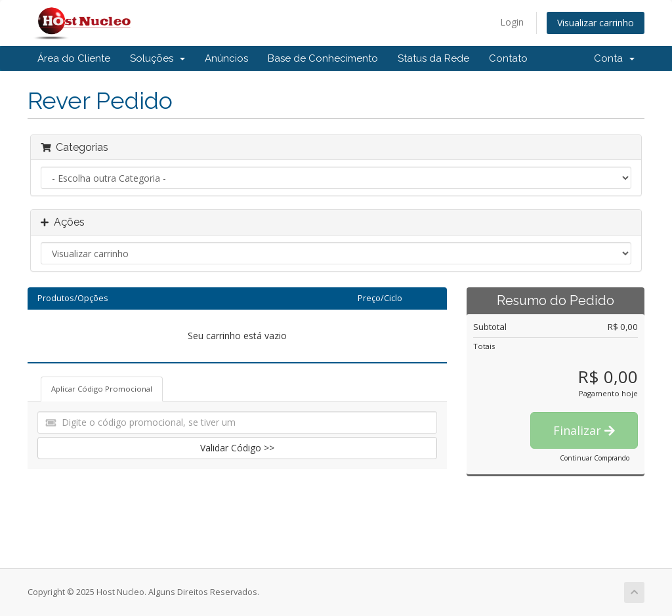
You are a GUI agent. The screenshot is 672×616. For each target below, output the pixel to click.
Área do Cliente (74, 58)
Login (512, 22)
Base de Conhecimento (323, 58)
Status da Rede (433, 58)
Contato (508, 58)
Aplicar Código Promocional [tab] (102, 389)
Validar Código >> (237, 448)
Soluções (157, 58)
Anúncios (226, 58)
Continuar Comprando (595, 458)
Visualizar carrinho (596, 23)
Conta (614, 58)
